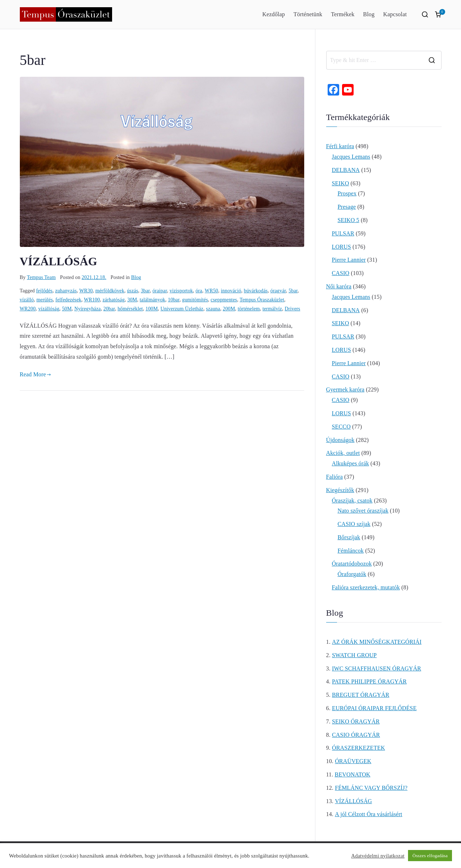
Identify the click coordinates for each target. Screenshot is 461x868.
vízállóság (49, 309)
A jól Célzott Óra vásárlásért (369, 814)
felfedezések (68, 300)
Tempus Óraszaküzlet (262, 300)
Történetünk (308, 14)
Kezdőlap (274, 14)
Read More (36, 374)
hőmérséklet (130, 309)
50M (67, 309)
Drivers (292, 309)
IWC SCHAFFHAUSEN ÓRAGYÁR (376, 668)
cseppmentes (224, 300)
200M (229, 309)
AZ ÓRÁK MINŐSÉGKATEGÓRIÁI (377, 642)
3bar (145, 291)
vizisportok (181, 291)
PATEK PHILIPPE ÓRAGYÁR (369, 681)
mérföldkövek (110, 291)
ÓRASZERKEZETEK (358, 748)
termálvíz (272, 309)
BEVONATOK (353, 774)
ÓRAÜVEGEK (353, 761)
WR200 (28, 309)
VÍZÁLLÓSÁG (59, 261)
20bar (109, 309)
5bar (293, 291)
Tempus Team (41, 277)
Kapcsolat (395, 14)
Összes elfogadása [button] (430, 856)
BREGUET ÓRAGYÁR (361, 695)
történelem (249, 309)
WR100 (92, 300)
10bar (174, 300)
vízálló (27, 300)
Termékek (343, 14)
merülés (45, 300)
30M (132, 300)
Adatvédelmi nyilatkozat (378, 856)
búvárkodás (256, 291)
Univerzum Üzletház (182, 309)
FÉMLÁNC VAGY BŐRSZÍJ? (371, 788)
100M (152, 309)
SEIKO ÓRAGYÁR (356, 721)
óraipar (160, 291)
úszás (132, 291)
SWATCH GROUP (354, 655)
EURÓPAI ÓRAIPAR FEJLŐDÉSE (374, 708)
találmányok (153, 300)
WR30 (86, 291)
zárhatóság (113, 300)
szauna (213, 309)
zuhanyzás (66, 291)
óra (199, 291)
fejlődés (44, 291)
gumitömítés (195, 300)
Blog (369, 14)
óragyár (278, 291)
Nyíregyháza (87, 309)
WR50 (211, 291)
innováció (231, 291)
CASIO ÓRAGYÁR (356, 735)
